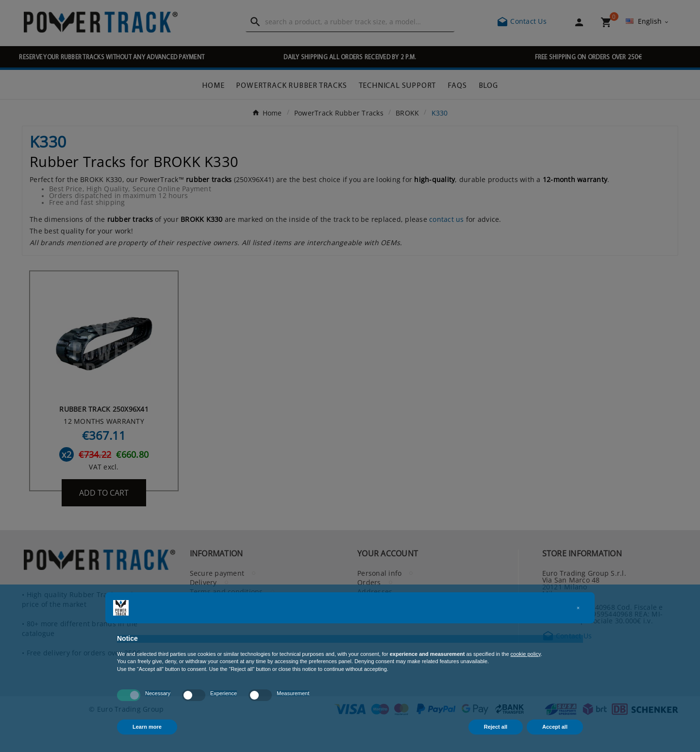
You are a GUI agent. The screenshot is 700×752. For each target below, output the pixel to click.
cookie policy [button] (526, 654)
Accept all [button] (555, 727)
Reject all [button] (496, 727)
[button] (578, 608)
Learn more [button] (147, 727)
